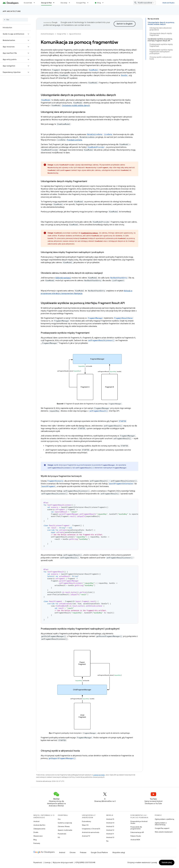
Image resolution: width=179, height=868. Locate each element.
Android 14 (110, 823)
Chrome (73, 853)
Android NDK (135, 840)
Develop (64, 3)
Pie (107, 841)
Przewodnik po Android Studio (139, 822)
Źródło (36, 832)
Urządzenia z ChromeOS (91, 829)
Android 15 (110, 819)
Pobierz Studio (136, 836)
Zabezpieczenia (39, 829)
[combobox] (145, 3)
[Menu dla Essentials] (35, 3)
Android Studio (168, 3)
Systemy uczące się (65, 823)
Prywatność (62, 834)
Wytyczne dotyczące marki (63, 863)
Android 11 (110, 834)
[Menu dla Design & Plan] (55, 3)
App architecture (12, 11)
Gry (59, 819)
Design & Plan (62, 34)
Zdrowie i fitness (64, 826)
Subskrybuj (167, 863)
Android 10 (110, 837)
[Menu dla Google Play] (89, 3)
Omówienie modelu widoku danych (76, 106)
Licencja (47, 863)
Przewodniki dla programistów (136, 828)
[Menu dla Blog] (104, 3)
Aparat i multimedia (65, 830)
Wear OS (85, 825)
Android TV (86, 836)
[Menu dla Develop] (70, 3)
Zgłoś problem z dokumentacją (161, 824)
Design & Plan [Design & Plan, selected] (46, 3)
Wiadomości (38, 836)
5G (59, 837)
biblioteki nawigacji (63, 278)
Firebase (83, 853)
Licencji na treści (99, 775)
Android (36, 821)
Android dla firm (39, 825)
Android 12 (110, 830)
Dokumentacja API (137, 832)
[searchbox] (15, 20)
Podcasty (37, 843)
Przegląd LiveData (74, 140)
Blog (99, 3)
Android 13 (110, 826)
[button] (14, 34)
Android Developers (47, 34)
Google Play (81, 3)
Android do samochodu (91, 832)
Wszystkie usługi (119, 853)
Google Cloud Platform (99, 853)
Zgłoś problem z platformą (164, 819)
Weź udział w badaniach (164, 832)
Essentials (28, 3)
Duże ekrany (86, 821)
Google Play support (162, 828)
